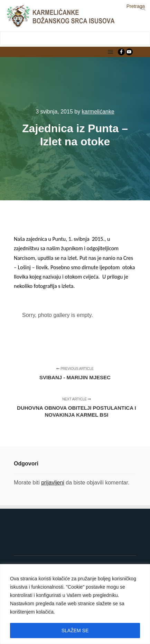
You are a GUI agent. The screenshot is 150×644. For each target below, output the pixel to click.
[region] (75, 604)
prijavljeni (53, 483)
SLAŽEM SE (75, 631)
